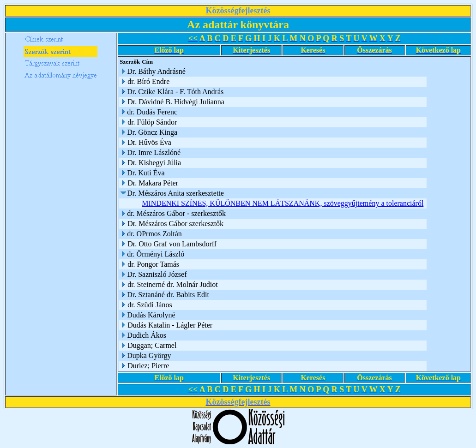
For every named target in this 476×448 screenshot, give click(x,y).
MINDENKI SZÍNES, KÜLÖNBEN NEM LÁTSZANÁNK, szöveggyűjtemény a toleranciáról (283, 203)
